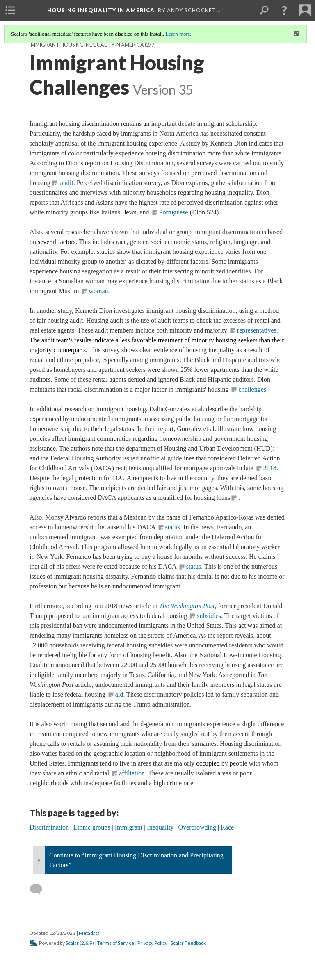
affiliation (132, 773)
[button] (284, 10)
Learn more (178, 34)
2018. (271, 468)
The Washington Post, (188, 606)
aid (119, 694)
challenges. (253, 389)
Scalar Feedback (188, 943)
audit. (67, 183)
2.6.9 (87, 943)
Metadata (89, 933)
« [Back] (39, 860)
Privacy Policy (152, 943)
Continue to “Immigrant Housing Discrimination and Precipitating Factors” (136, 860)
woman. (99, 291)
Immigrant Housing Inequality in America (87, 45)
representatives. (258, 330)
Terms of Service (116, 943)
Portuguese (174, 212)
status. (173, 527)
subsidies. (210, 616)
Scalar (72, 943)
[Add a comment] (40, 889)
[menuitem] (10, 10)
